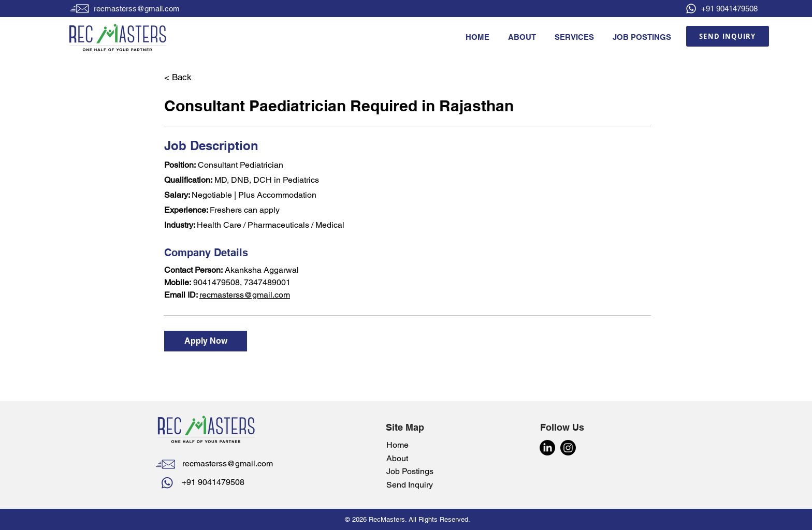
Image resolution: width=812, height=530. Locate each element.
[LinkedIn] (547, 448)
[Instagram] (568, 448)
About (397, 458)
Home (397, 445)
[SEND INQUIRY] (728, 36)
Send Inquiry (411, 485)
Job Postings (410, 471)
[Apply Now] (206, 341)
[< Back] (201, 77)
